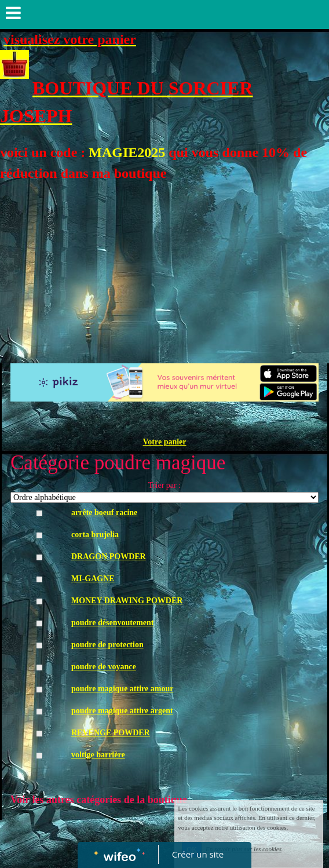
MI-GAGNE (93, 579)
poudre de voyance (104, 667)
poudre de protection (107, 645)
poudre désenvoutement (112, 623)
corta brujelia (95, 535)
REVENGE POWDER (111, 733)
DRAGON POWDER (109, 557)
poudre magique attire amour (122, 689)
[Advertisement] (164, 271)
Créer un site (198, 854)
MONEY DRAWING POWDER (127, 601)
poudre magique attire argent (122, 711)
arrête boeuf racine (104, 513)
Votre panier (164, 442)
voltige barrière (98, 755)
